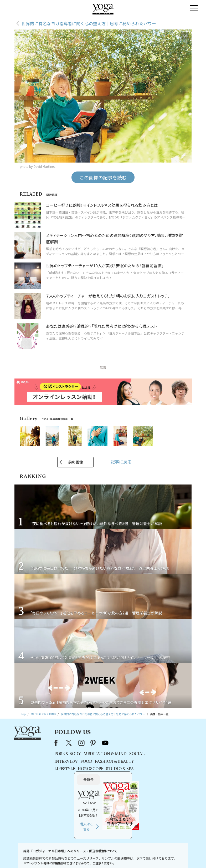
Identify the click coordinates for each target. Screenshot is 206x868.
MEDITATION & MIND (102, 754)
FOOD (83, 762)
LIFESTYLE (62, 769)
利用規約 (73, 856)
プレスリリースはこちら (49, 856)
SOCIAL (134, 754)
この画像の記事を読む (103, 177)
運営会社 (146, 856)
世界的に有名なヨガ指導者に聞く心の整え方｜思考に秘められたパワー (89, 23)
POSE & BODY (65, 754)
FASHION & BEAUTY (112, 762)
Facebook (55, 743)
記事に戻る (121, 462)
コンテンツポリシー (125, 856)
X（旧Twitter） (67, 743)
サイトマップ (163, 856)
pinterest (91, 743)
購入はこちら (161, 782)
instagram (79, 743)
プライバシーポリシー (96, 856)
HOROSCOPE (88, 769)
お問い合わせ (22, 856)
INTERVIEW (63, 762)
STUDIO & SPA (117, 769)
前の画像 (75, 462)
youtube (102, 743)
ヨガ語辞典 (182, 856)
